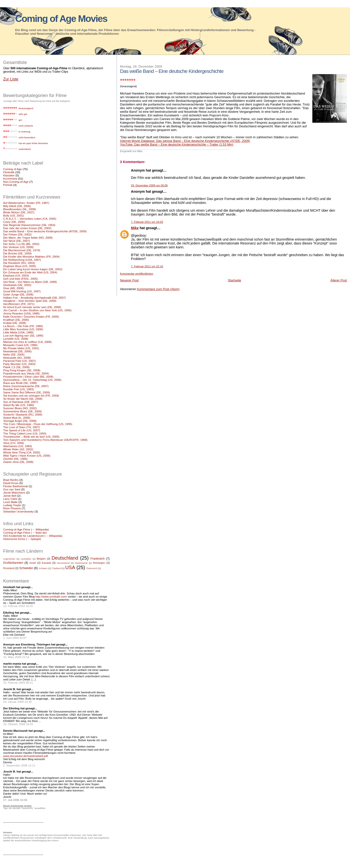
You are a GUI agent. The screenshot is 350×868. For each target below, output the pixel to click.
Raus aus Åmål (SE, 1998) (20, 383)
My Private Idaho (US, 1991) (21, 348)
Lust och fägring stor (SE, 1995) (23, 335)
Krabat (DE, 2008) (15, 323)
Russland (9, 568)
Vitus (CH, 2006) (14, 443)
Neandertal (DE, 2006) (17, 351)
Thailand (56, 568)
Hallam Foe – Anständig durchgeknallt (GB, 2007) (34, 298)
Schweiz (43, 568)
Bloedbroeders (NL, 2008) (20, 209)
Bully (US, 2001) (13, 215)
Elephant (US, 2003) (16, 275)
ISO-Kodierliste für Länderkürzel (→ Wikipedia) (33, 536)
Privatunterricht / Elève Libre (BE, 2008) (28, 377)
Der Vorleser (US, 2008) (18, 247)
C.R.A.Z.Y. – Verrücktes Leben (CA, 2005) (30, 219)
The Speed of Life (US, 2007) (22, 430)
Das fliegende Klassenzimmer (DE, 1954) (29, 225)
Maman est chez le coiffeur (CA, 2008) (27, 342)
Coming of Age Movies (61, 19)
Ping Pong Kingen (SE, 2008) (22, 370)
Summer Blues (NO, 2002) (20, 408)
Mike (135, 228)
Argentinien (9, 559)
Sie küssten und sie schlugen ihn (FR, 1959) (31, 395)
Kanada (46, 563)
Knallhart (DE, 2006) (16, 320)
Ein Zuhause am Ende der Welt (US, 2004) (30, 272)
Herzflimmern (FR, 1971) (19, 304)
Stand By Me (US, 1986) (19, 405)
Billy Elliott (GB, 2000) (17, 206)
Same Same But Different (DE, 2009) (27, 392)
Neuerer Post (129, 280)
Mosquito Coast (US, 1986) (20, 345)
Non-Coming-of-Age (16, 182)
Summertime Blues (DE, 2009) (22, 411)
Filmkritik (9, 172)
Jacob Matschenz (14, 492)
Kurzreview (10, 178)
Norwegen (99, 563)
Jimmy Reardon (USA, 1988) (21, 313)
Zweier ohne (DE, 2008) (18, 462)
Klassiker (9, 175)
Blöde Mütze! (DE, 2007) (19, 212)
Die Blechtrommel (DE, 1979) (22, 250)
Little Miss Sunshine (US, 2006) (23, 329)
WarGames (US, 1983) (18, 446)
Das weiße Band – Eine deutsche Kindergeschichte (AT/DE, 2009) (45, 231)
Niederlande (81, 563)
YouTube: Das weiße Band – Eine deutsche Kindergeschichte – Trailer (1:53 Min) (177, 144)
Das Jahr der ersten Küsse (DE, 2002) (27, 228)
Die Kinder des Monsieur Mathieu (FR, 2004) (31, 256)
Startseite (235, 280)
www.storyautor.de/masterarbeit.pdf (26, 756)
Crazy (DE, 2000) (14, 222)
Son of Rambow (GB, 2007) (21, 402)
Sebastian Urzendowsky (18, 511)
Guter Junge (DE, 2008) (18, 294)
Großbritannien (13, 563)
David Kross (11, 483)
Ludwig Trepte (12, 505)
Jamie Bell (10, 496)
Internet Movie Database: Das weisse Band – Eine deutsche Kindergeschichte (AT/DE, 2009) (185, 141)
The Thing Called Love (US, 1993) (25, 433)
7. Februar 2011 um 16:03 (147, 222)
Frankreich (98, 559)
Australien (26, 559)
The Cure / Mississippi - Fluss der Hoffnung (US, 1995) (38, 424)
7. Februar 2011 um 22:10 (147, 266)
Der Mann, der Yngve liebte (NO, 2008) (28, 238)
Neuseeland (63, 563)
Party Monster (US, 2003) (19, 364)
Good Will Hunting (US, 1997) (22, 291)
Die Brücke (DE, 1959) (17, 253)
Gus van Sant (12, 489)
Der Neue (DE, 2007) (17, 241)
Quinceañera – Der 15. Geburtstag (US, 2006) (32, 380)
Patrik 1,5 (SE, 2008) (16, 367)
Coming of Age (13, 169)
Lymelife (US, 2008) (16, 339)
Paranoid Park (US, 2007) (19, 361)
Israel (33, 563)
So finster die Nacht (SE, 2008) (23, 399)
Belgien (41, 559)
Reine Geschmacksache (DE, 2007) (26, 386)
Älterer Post (339, 280)
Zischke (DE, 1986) (15, 459)
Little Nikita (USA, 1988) (18, 332)
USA (70, 567)
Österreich (92, 568)
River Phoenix (12, 508)
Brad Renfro (11, 480)
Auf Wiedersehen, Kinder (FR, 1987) (26, 203)
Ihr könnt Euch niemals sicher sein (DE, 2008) (32, 307)
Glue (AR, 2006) (13, 288)
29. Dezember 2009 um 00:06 (149, 185)
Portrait (8, 185)
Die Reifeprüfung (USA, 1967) (22, 260)
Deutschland (65, 558)
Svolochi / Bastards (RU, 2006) (23, 414)
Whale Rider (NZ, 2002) (18, 449)
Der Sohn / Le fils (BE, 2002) (21, 244)
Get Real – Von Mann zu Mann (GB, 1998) (30, 282)
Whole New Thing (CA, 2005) (22, 452)
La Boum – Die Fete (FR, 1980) (23, 326)
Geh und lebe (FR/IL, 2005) (21, 279)
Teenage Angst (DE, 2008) (20, 421)
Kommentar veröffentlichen (137, 274)
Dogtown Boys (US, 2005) (20, 266)
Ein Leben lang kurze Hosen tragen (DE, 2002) (33, 269)
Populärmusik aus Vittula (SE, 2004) (26, 373)
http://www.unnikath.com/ (51, 596)
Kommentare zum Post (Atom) (158, 289)
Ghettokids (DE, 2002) (17, 285)
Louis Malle (10, 502)
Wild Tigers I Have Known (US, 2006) (27, 456)
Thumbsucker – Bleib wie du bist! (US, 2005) (31, 437)
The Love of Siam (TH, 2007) (21, 427)
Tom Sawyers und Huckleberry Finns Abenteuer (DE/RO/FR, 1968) (45, 440)
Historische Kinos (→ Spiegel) (22, 539)
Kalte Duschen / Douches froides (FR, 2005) (31, 317)
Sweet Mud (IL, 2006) (17, 418)
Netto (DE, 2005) (14, 354)
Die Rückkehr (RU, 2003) (19, 263)
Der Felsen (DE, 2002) (17, 234)
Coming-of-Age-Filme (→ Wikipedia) (26, 529)
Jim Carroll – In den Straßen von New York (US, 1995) (37, 310)
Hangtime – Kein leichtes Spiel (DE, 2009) (30, 301)
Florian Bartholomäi (16, 486)
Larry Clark (10, 499)
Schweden (26, 568)
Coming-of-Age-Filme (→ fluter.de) (25, 533)
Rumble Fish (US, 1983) (18, 389)
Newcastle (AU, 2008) (17, 358)
